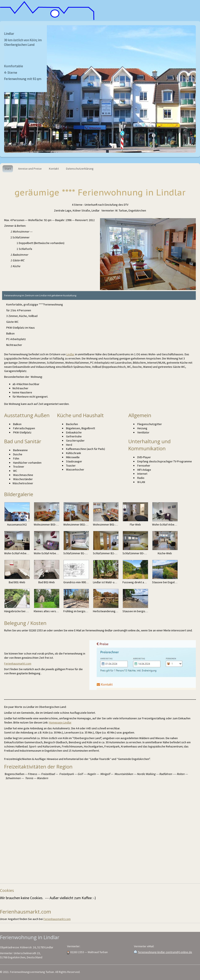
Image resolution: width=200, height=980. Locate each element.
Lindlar (70, 354)
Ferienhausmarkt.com (18, 663)
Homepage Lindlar (60, 722)
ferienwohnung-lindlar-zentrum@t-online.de (165, 952)
